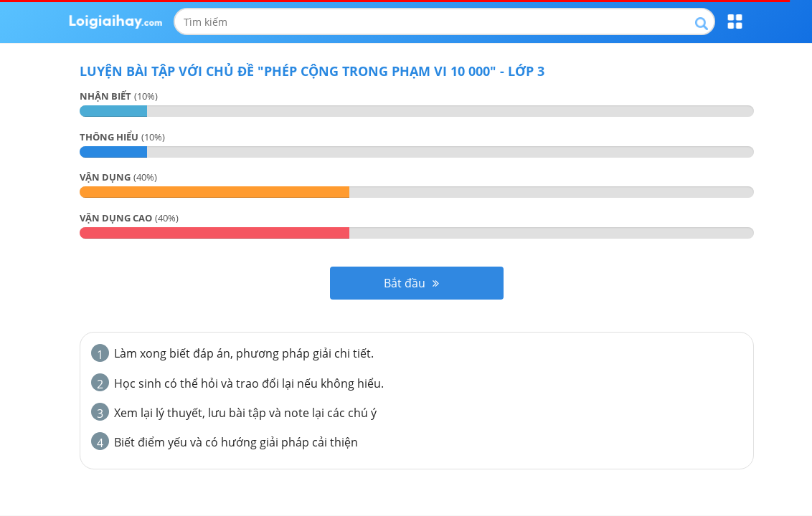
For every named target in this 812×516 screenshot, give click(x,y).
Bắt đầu (411, 283)
